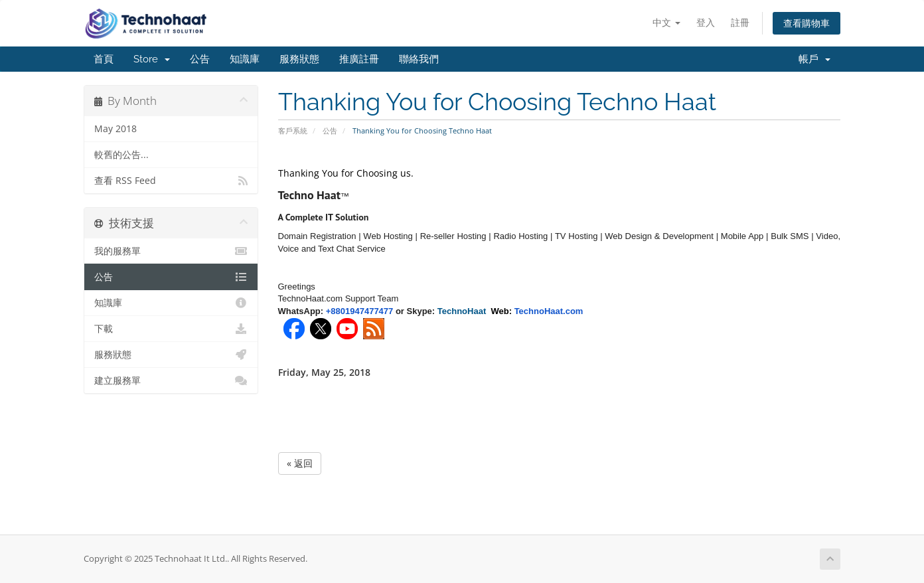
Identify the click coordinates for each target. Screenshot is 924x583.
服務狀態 (299, 59)
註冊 (740, 22)
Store (152, 59)
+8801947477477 (360, 311)
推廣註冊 (359, 59)
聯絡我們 (419, 59)
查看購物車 (807, 23)
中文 (666, 22)
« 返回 (300, 463)
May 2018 (116, 129)
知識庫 (245, 59)
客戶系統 (293, 130)
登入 (706, 22)
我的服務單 (171, 251)
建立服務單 (171, 380)
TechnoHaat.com (549, 311)
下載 (171, 329)
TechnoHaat (464, 311)
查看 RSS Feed (171, 181)
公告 (200, 59)
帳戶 (814, 59)
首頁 (104, 59)
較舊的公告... (121, 155)
